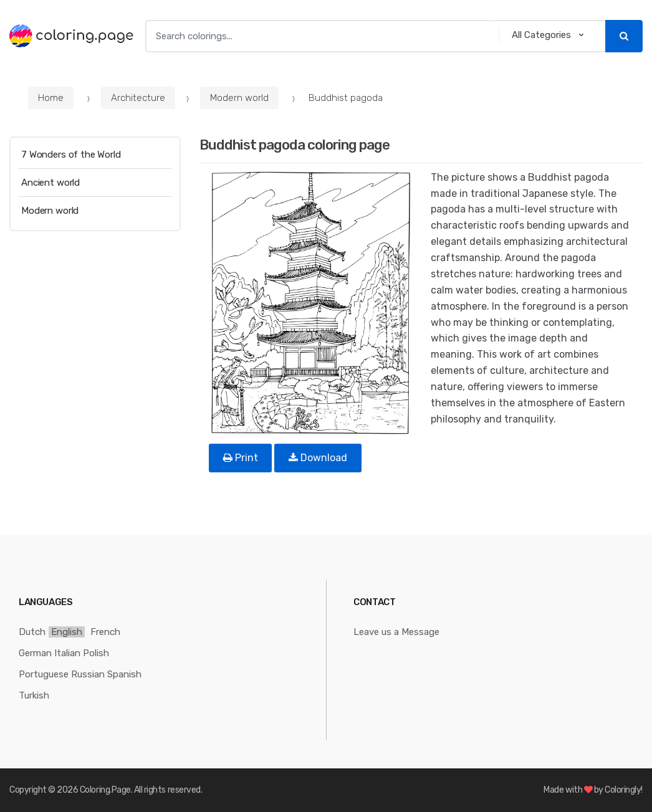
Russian (88, 674)
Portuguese (44, 674)
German (35, 653)
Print (241, 458)
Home (51, 98)
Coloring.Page (105, 790)
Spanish (124, 674)
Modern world (239, 98)
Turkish (34, 695)
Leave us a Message (396, 632)
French (105, 632)
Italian (67, 653)
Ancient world (50, 183)
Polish (96, 653)
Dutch (32, 632)
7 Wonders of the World (71, 155)
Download (318, 458)
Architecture (138, 98)
